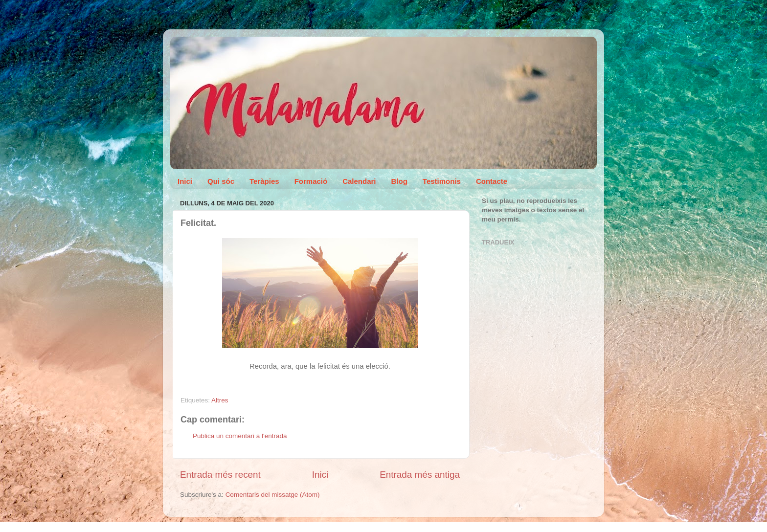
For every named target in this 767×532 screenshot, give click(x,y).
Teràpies (264, 181)
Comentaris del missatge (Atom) (273, 495)
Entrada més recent (220, 475)
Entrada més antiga (420, 475)
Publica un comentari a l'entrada (240, 436)
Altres (220, 400)
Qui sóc (221, 181)
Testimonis (442, 181)
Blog (399, 181)
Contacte (492, 181)
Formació (311, 181)
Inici (185, 181)
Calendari (359, 181)
